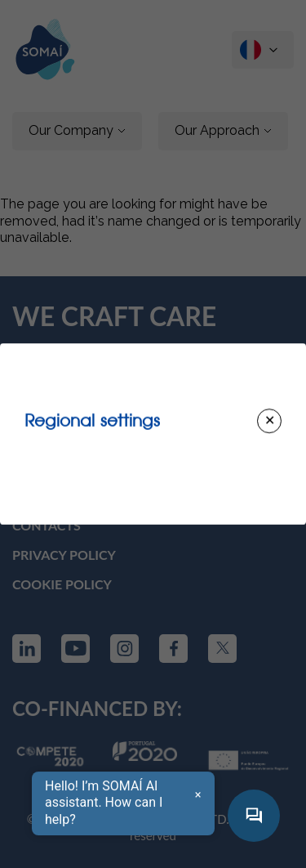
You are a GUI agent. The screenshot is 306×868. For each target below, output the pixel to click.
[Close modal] (269, 421)
